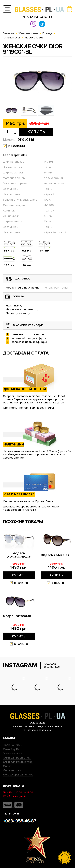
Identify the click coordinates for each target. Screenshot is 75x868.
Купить (36, 132)
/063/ (38, 17)
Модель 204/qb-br (55, 555)
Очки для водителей (17, 758)
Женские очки (13, 753)
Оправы (8, 766)
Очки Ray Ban (12, 749)
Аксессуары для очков (18, 775)
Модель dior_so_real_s (19, 555)
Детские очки (12, 770)
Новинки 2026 (13, 745)
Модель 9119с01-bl (17, 616)
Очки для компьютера (18, 762)
